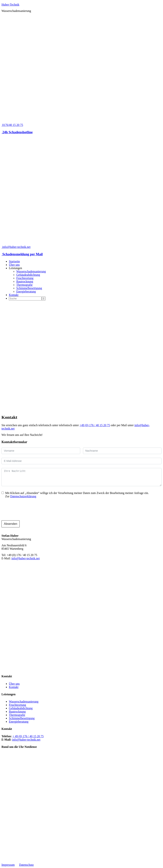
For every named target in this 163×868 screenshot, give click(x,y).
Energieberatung (19, 722)
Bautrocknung (17, 712)
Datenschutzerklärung (23, 496)
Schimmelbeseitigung (22, 718)
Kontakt (14, 687)
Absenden (11, 524)
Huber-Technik (10, 5)
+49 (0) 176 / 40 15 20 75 (95, 425)
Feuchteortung (17, 705)
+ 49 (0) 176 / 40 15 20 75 (28, 736)
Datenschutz (26, 865)
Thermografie (17, 715)
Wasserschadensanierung (24, 702)
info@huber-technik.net (26, 558)
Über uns (14, 684)
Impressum (8, 865)
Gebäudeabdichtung (21, 708)
